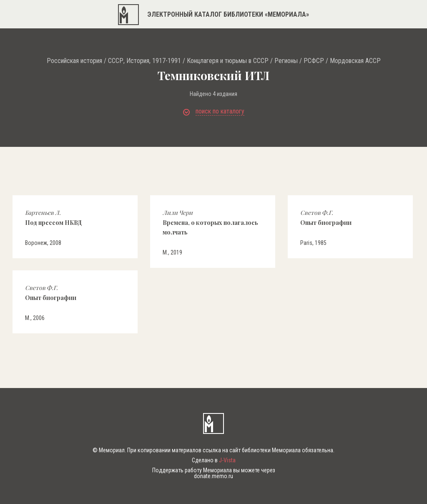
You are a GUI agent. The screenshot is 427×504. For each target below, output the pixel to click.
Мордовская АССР (355, 61)
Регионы (286, 61)
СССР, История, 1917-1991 (144, 61)
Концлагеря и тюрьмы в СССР (228, 61)
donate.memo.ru (213, 476)
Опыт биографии (326, 217)
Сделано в (214, 460)
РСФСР (314, 61)
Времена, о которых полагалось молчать (210, 222)
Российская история (74, 61)
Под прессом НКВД (54, 217)
